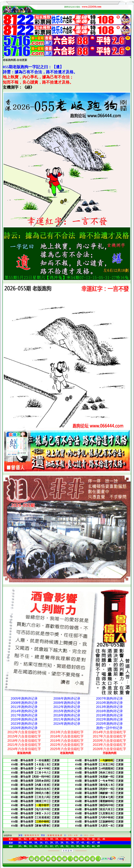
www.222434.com (92, 7)
